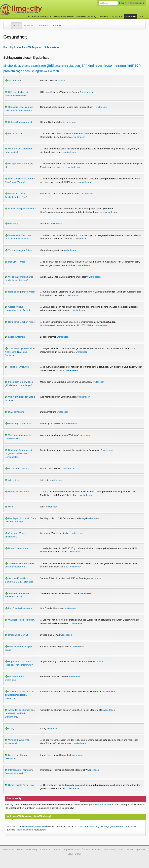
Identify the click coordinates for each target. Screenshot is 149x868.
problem (9, 71)
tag (37, 71)
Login (123, 3)
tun (42, 71)
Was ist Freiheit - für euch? (20, 620)
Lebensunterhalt (15, 337)
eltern (34, 66)
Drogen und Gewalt (16, 635)
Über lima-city (89, 849)
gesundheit (61, 66)
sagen (20, 71)
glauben (74, 66)
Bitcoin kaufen (14, 134)
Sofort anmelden (101, 805)
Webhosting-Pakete (64, 16)
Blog (100, 849)
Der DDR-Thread (15, 262)
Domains (103, 16)
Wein (9, 507)
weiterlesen (60, 81)
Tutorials (57, 26)
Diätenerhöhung (15, 412)
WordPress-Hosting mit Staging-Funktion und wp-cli (106, 826)
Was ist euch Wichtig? (18, 469)
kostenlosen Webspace (34, 826)
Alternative (12, 480)
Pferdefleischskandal (17, 492)
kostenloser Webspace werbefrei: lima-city (33, 10)
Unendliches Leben (16, 548)
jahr (84, 65)
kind (91, 65)
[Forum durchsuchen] (108, 3)
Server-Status (74, 854)
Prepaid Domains (25, 830)
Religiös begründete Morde (20, 292)
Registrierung (136, 3)
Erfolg (9, 728)
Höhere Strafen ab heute (19, 122)
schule (29, 71)
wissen (54, 71)
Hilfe (141, 16)
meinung (119, 65)
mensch (134, 65)
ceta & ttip (12, 224)
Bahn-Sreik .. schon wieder (20, 322)
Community (130, 16)
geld (50, 65)
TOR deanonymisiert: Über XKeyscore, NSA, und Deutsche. (20, 352)
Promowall (43, 26)
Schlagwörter (52, 47)
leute (108, 65)
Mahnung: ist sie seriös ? (19, 423)
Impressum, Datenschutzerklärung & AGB (125, 849)
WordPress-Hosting (86, 16)
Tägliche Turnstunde (17, 367)
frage (42, 66)
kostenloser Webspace (39, 16)
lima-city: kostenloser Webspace (22, 47)
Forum (17, 26)
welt (47, 71)
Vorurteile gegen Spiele (18, 250)
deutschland (22, 66)
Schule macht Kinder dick (19, 785)
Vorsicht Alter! (13, 81)
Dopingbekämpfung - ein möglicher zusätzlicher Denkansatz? (19, 454)
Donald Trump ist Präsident (20, 209)
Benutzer (29, 26)
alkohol (8, 66)
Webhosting (9, 849)
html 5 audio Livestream (19, 608)
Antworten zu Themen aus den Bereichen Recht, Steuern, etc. (20, 695)
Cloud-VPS (116, 16)
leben (99, 65)
